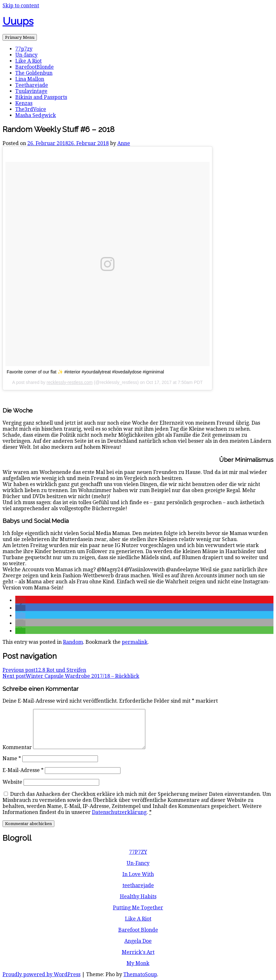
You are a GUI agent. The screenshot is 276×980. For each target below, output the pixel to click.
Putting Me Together (138, 908)
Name (12, 758)
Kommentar (17, 747)
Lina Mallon (30, 79)
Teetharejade (32, 85)
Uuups (18, 21)
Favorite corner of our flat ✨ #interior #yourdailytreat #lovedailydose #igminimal (85, 372)
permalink (135, 642)
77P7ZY (138, 852)
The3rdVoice (31, 109)
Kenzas (24, 103)
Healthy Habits (138, 897)
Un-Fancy (138, 863)
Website (12, 782)
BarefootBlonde (34, 67)
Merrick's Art (138, 952)
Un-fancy (26, 55)
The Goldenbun (34, 73)
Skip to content (21, 6)
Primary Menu (20, 37)
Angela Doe (138, 941)
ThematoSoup (140, 974)
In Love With (138, 874)
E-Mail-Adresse (23, 770)
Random (73, 642)
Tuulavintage (31, 91)
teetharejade (138, 885)
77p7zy (24, 49)
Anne (124, 143)
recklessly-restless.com (70, 382)
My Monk (138, 963)
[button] (20, 600)
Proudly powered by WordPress (41, 974)
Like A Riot (28, 61)
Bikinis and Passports (41, 97)
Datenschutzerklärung (119, 812)
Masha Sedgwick (36, 115)
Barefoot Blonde (138, 930)
